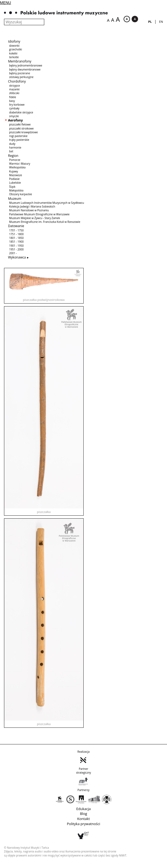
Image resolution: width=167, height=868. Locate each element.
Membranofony (20, 61)
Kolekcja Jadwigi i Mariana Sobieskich (32, 206)
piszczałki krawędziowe (23, 132)
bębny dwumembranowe (25, 69)
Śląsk (12, 187)
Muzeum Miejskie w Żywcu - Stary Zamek (35, 218)
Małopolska (16, 190)
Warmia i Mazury (20, 164)
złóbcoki (14, 93)
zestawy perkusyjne (21, 77)
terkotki (14, 57)
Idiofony (14, 41)
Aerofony (15, 120)
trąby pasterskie (19, 140)
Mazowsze (16, 175)
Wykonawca (17, 257)
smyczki (14, 116)
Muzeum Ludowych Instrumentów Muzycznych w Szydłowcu (47, 203)
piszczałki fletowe (20, 124)
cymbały (14, 108)
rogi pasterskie (18, 136)
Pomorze (15, 160)
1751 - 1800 (16, 234)
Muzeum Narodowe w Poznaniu (29, 210)
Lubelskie (15, 183)
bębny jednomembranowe (26, 65)
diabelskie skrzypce (21, 112)
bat (11, 151)
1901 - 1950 (16, 246)
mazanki (14, 89)
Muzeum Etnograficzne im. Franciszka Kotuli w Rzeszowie (45, 222)
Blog (83, 814)
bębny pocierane (20, 73)
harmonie (15, 147)
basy (12, 101)
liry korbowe (17, 105)
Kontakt (83, 819)
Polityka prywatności (84, 824)
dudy (12, 144)
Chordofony (17, 81)
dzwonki (14, 46)
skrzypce (14, 86)
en (161, 22)
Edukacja (84, 809)
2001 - (13, 253)
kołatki (13, 53)
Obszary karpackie (21, 194)
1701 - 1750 (16, 230)
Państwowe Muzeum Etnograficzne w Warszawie (39, 214)
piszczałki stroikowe (21, 128)
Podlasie (14, 179)
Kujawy (14, 171)
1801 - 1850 (16, 238)
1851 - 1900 (16, 242)
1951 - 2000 (16, 249)
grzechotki (16, 49)
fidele (13, 97)
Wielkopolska (17, 167)
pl (150, 22)
